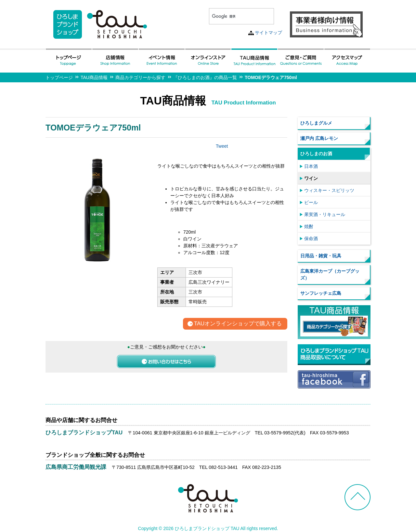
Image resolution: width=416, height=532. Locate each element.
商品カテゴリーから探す (140, 77)
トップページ (59, 77)
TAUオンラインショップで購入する (238, 324)
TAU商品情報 (94, 77)
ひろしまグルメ (316, 123)
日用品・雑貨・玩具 (321, 256)
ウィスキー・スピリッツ (329, 190)
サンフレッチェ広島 (321, 293)
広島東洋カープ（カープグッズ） (330, 274)
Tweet (222, 146)
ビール (311, 202)
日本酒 (311, 166)
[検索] (234, 16)
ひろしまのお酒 (316, 154)
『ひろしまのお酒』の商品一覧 (205, 77)
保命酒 (311, 239)
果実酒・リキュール (325, 214)
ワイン (311, 178)
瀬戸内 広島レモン (319, 138)
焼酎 (309, 226)
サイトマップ (268, 33)
